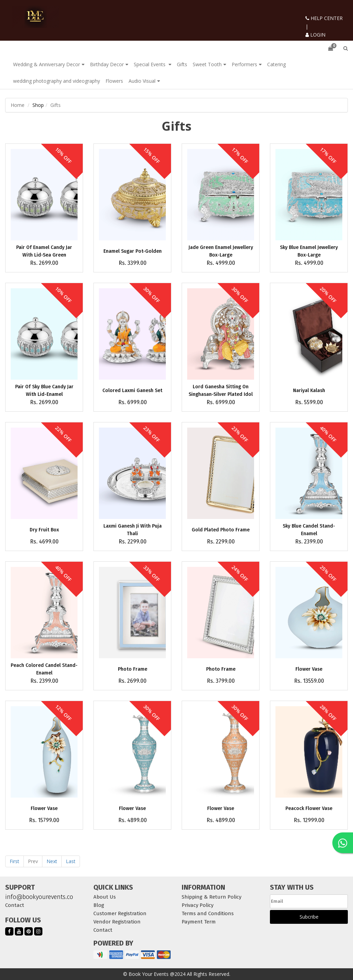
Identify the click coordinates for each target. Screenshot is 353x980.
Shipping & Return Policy (211, 897)
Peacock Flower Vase (309, 808)
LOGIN (315, 35)
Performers (244, 64)
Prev (33, 861)
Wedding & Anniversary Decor (47, 64)
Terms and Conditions (208, 913)
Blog (99, 905)
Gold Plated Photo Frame (221, 530)
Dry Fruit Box (44, 530)
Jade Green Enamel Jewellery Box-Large (221, 251)
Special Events (150, 64)
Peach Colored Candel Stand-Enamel (44, 669)
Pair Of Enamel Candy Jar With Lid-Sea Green (44, 251)
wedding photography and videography (57, 81)
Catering (276, 64)
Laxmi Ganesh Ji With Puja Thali (133, 530)
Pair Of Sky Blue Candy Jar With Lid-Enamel (44, 391)
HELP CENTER (324, 18)
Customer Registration (120, 913)
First (14, 861)
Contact (15, 905)
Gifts (182, 64)
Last (71, 861)
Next (52, 861)
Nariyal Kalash (309, 391)
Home (18, 105)
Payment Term (199, 922)
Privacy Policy (198, 905)
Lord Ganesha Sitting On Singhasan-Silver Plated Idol (221, 391)
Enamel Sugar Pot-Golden (133, 251)
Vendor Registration (117, 922)
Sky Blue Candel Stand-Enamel (309, 530)
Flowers (114, 81)
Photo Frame (133, 669)
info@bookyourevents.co (39, 897)
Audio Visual (142, 81)
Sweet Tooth (207, 64)
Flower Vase (309, 669)
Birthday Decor (107, 64)
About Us (105, 897)
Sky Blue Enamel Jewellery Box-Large (309, 251)
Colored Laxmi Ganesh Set (132, 391)
